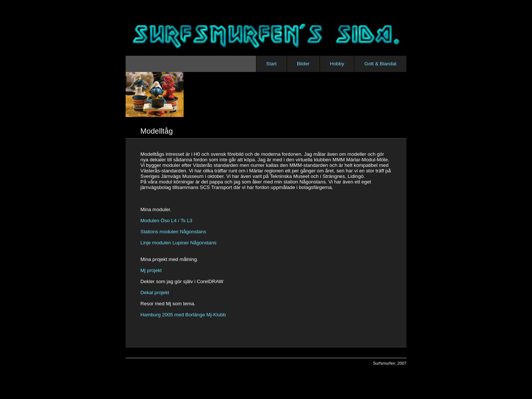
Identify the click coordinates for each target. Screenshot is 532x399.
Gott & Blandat (380, 64)
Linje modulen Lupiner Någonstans (178, 243)
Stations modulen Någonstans (173, 232)
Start (272, 64)
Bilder (303, 64)
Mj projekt (151, 270)
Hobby (337, 64)
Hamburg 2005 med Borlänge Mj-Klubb (183, 315)
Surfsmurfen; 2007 (390, 363)
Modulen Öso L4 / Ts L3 (166, 221)
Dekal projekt (155, 293)
